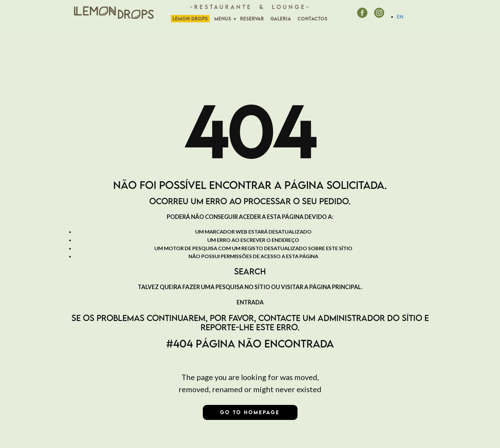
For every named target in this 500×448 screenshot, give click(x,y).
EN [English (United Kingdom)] (400, 16)
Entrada (250, 302)
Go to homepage (250, 412)
